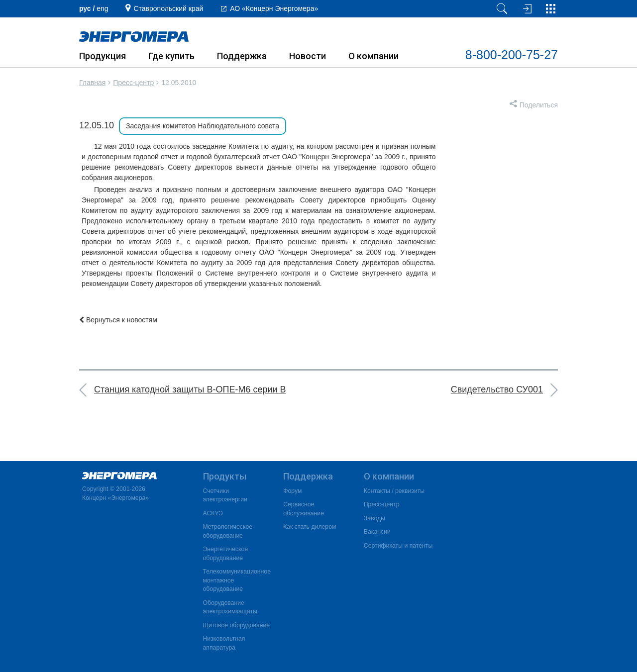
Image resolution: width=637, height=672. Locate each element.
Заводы (374, 518)
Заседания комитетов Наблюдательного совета (203, 126)
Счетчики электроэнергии (225, 495)
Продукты (225, 476)
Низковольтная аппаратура (224, 643)
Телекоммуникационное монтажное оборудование (237, 580)
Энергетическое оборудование (226, 554)
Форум (292, 491)
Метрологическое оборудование (228, 531)
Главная (92, 83)
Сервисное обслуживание (304, 509)
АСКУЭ (213, 513)
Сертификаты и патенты (398, 546)
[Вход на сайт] (526, 9)
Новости (308, 56)
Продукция (103, 56)
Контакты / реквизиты (394, 491)
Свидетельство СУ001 (497, 389)
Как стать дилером (310, 527)
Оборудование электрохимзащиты (230, 607)
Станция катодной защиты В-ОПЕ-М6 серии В (190, 389)
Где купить (171, 56)
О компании (373, 56)
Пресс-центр (133, 83)
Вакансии (377, 532)
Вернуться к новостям (118, 320)
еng (102, 8)
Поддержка (242, 56)
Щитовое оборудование (237, 625)
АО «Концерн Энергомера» (274, 8)
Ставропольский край (168, 8)
